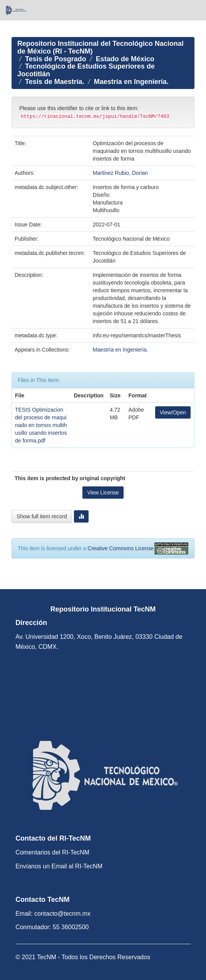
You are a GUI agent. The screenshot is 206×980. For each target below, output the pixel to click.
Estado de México (125, 59)
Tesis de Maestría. (55, 82)
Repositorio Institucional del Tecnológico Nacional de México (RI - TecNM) (100, 47)
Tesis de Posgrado (56, 59)
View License (103, 493)
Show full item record (42, 516)
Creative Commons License (121, 548)
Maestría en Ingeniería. (131, 82)
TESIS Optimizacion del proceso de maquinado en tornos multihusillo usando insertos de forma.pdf (41, 425)
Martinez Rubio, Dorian (120, 173)
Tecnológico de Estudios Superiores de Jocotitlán (86, 70)
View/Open (173, 412)
